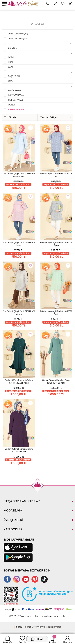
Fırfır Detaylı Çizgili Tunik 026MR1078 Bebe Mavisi (19, 175)
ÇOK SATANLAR (16, 100)
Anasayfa (8, 639)
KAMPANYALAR (16, 110)
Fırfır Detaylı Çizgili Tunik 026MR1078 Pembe (19, 244)
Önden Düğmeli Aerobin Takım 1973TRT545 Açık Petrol (19, 382)
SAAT (11, 67)
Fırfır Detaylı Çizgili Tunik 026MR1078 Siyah (56, 244)
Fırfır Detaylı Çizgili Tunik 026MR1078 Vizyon (19, 313)
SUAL (10, 81)
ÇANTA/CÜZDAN (16, 95)
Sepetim (52, 639)
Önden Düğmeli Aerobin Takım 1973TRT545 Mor (19, 450)
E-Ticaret (26, 627)
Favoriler (22, 639)
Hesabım (68, 639)
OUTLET (12, 105)
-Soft (17, 627)
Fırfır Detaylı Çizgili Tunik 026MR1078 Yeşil (56, 313)
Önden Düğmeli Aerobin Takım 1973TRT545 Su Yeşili (56, 382)
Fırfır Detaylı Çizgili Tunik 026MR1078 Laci (56, 175)
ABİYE (11, 62)
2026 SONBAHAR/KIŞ (18, 34)
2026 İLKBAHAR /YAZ (18, 38)
